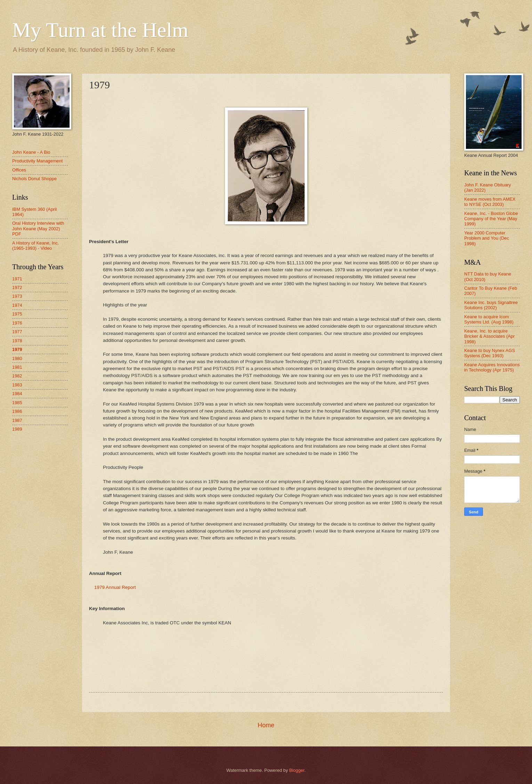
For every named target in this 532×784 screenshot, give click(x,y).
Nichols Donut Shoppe (34, 179)
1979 (17, 349)
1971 (17, 279)
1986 (17, 411)
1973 (17, 296)
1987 (17, 420)
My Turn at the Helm (100, 30)
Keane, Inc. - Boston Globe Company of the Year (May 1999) (491, 219)
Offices (19, 170)
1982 (17, 376)
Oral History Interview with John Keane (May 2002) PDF (38, 229)
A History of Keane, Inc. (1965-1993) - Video (36, 246)
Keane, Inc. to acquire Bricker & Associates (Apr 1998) (489, 336)
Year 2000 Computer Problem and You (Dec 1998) (487, 238)
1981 (17, 367)
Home (266, 725)
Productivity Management (37, 161)
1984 (17, 394)
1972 (17, 287)
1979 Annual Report (115, 587)
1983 (17, 385)
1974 (17, 305)
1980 (17, 358)
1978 (17, 341)
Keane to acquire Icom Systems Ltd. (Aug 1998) (489, 319)
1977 (17, 332)
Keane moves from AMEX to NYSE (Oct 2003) (490, 202)
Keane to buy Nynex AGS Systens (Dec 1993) (490, 353)
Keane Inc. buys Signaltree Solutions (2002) (491, 305)
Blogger (297, 770)
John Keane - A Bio (31, 152)
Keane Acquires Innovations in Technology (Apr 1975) (492, 367)
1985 (17, 403)
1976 (17, 323)
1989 (17, 429)
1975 (17, 314)
